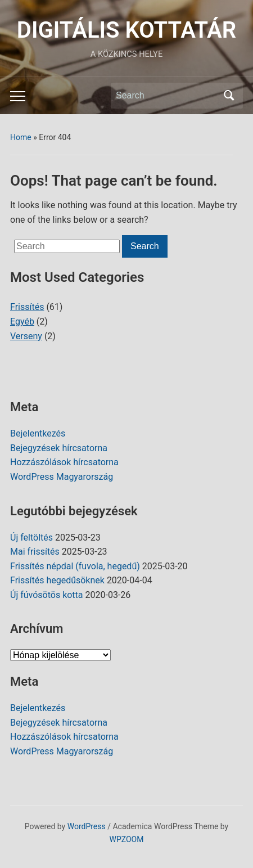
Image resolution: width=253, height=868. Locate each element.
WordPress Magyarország (62, 477)
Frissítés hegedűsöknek (57, 580)
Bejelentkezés (38, 433)
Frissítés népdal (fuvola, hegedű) (75, 566)
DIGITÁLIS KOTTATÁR (126, 30)
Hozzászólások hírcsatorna (64, 462)
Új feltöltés (31, 538)
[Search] (166, 96)
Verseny (26, 336)
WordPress (87, 826)
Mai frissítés (35, 552)
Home (21, 137)
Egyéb (22, 321)
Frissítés (27, 307)
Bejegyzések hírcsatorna (59, 448)
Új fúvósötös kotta (47, 595)
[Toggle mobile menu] (18, 96)
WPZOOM (127, 839)
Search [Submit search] (229, 96)
